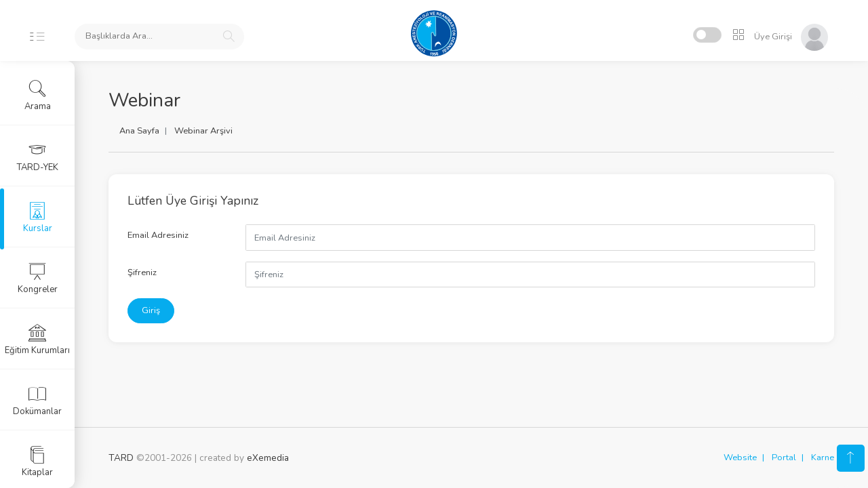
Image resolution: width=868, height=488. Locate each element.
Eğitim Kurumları (37, 340)
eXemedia (268, 458)
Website (740, 457)
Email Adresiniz (158, 235)
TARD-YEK (38, 157)
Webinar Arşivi (203, 131)
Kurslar (38, 218)
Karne (823, 457)
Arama (38, 96)
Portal (784, 457)
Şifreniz (142, 272)
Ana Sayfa (139, 131)
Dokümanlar (37, 401)
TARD (121, 458)
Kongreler (38, 279)
